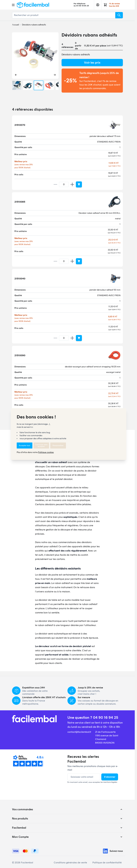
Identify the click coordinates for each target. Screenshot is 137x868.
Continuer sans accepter (41, 445)
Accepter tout (24, 445)
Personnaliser (58, 445)
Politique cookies (46, 452)
